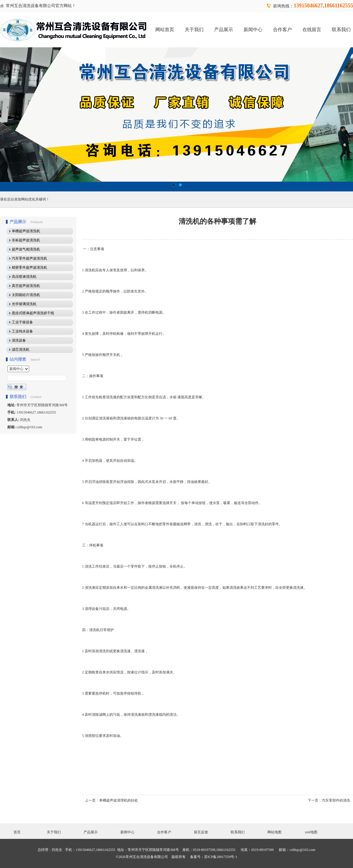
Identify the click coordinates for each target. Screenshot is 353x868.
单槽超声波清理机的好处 (119, 800)
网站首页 (165, 30)
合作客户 (282, 30)
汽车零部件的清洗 (336, 800)
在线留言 (312, 30)
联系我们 (341, 30)
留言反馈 (201, 832)
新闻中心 (253, 30)
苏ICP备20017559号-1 (221, 857)
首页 (17, 832)
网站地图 (274, 832)
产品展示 (224, 30)
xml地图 (311, 832)
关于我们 (194, 30)
